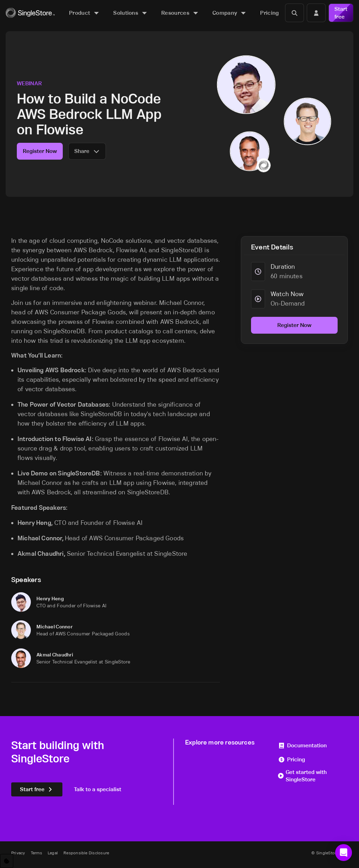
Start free (341, 13)
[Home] (30, 13)
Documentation (302, 745)
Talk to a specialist (98, 789)
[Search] (294, 13)
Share (87, 151)
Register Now (40, 151)
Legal (53, 853)
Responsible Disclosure (86, 853)
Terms (36, 853)
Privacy (18, 853)
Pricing (292, 759)
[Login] (316, 13)
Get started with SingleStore (302, 776)
